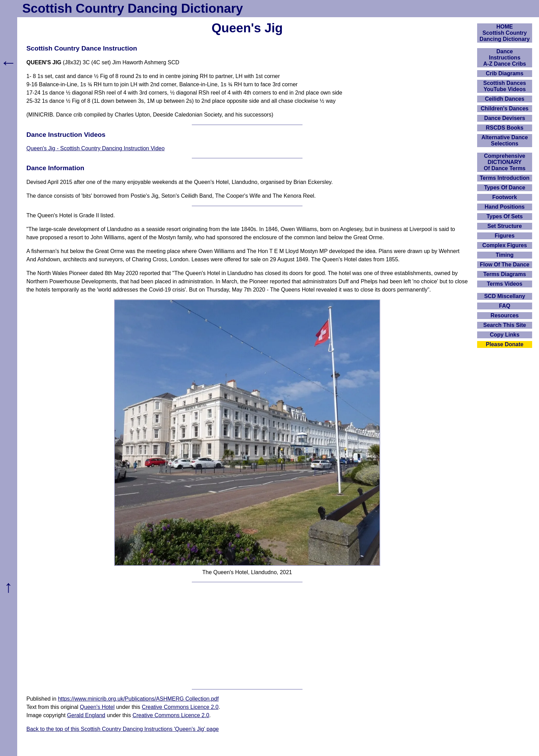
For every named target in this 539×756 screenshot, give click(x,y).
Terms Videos (504, 284)
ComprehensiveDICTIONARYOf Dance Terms (505, 162)
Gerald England (86, 715)
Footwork (505, 197)
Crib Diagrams (504, 73)
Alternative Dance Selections (504, 140)
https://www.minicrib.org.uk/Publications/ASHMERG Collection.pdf (138, 699)
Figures (505, 236)
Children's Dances (505, 108)
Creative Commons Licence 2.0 (180, 707)
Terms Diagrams (505, 274)
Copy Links (505, 335)
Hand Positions (505, 207)
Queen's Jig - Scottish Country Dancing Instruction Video (96, 148)
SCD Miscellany (504, 296)
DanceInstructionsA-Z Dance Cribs (505, 58)
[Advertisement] (247, 636)
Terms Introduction (505, 178)
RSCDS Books (504, 128)
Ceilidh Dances (505, 99)
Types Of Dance (505, 188)
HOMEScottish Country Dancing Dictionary (505, 33)
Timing (505, 255)
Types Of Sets (505, 216)
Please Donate (504, 344)
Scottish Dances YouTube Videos (505, 86)
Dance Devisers (504, 118)
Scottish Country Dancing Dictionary (133, 8)
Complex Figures (505, 245)
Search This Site (505, 325)
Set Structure (505, 226)
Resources (505, 315)
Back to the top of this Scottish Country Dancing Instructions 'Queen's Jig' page (123, 729)
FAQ (505, 306)
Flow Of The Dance (505, 265)
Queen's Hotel (97, 707)
